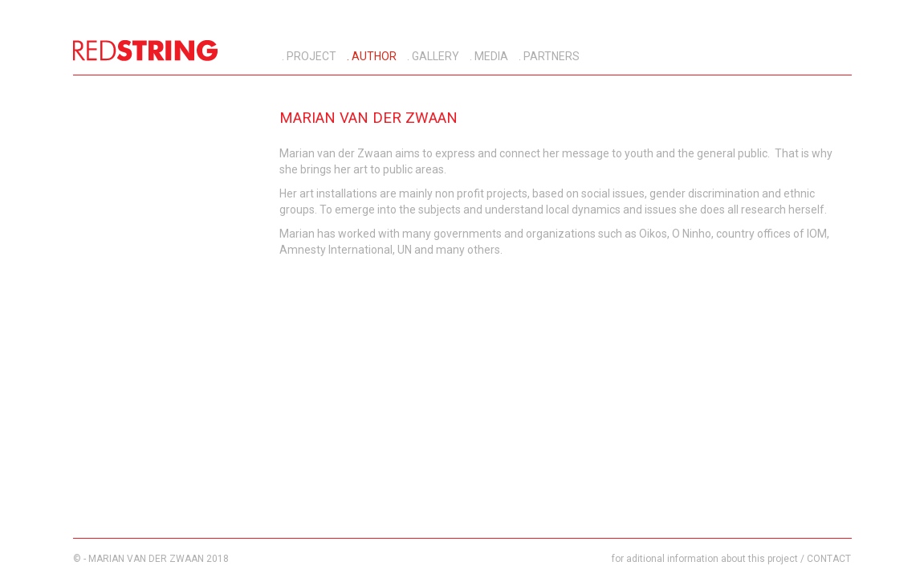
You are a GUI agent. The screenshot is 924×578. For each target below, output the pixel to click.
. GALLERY (432, 56)
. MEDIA (488, 56)
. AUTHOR (370, 56)
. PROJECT (308, 56)
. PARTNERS (548, 56)
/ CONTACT (826, 559)
